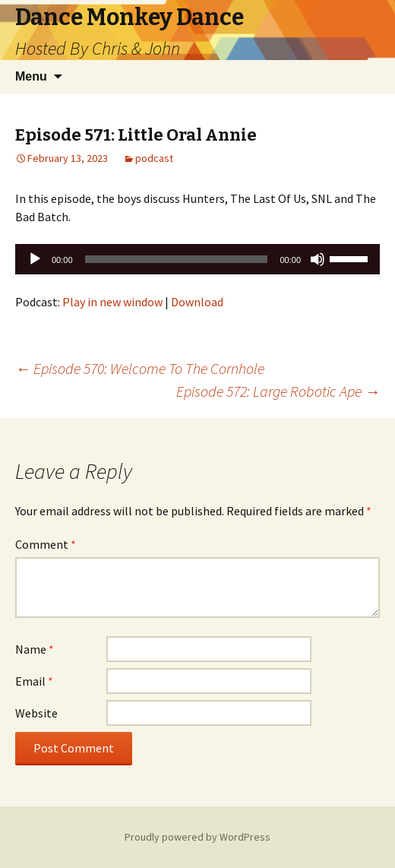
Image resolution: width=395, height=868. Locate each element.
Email (34, 681)
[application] (197, 259)
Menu (31, 76)
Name (35, 649)
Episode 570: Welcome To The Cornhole (140, 368)
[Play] (35, 259)
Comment (46, 544)
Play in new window (112, 302)
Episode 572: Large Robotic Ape (278, 391)
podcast (154, 158)
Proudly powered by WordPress (197, 837)
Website (36, 713)
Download (197, 302)
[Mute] (318, 259)
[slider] (177, 259)
